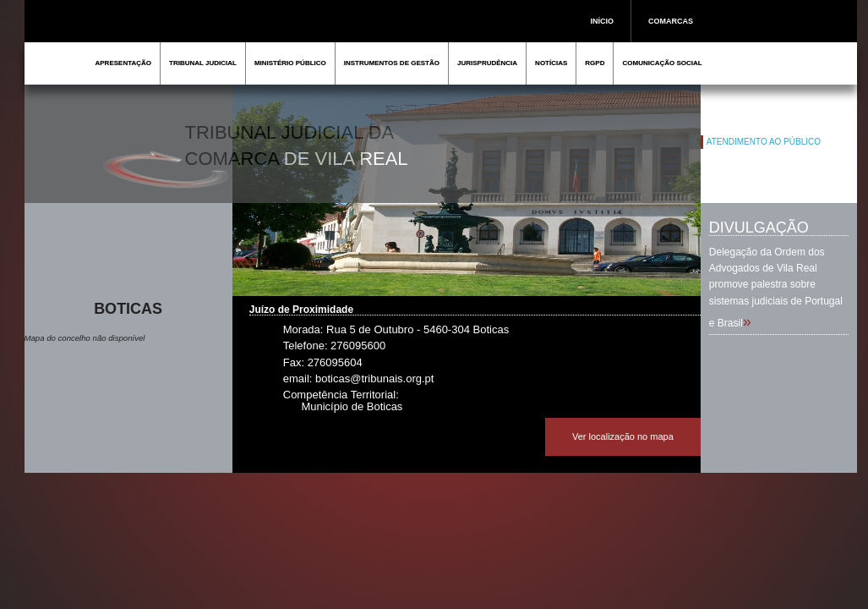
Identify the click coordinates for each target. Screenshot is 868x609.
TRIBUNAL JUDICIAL (203, 63)
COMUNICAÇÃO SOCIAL (662, 63)
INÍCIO (603, 21)
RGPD (595, 63)
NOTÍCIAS (551, 63)
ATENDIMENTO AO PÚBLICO (764, 142)
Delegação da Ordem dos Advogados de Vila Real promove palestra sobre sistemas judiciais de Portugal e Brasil (776, 288)
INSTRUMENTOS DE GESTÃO (392, 63)
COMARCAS (671, 21)
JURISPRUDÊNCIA (487, 63)
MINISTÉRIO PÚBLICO (290, 63)
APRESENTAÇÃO (124, 63)
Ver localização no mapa (623, 436)
